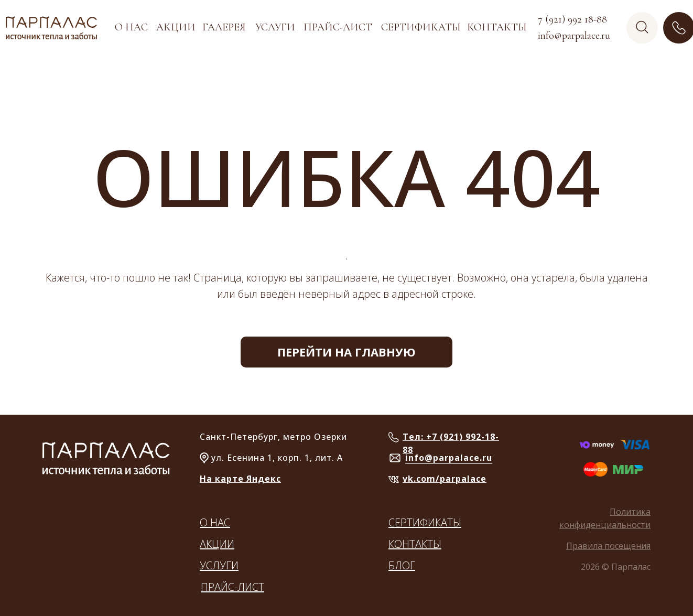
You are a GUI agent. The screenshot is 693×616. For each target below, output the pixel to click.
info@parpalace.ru (449, 458)
